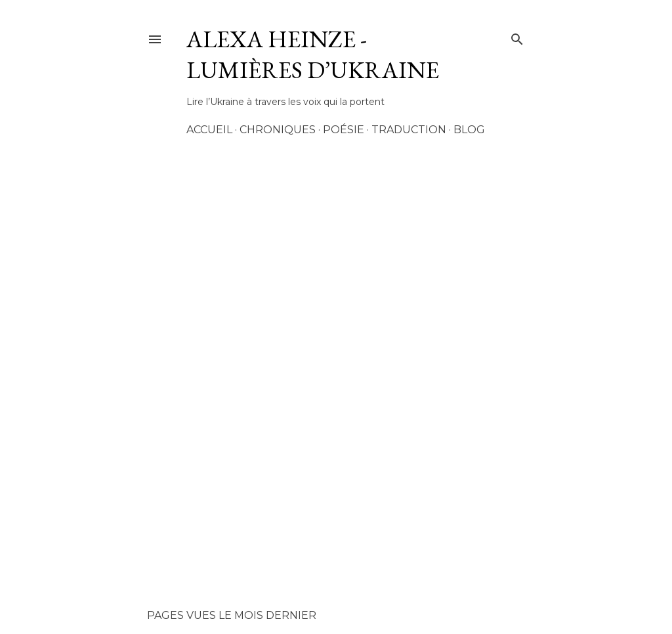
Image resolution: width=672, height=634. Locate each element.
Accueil (209, 130)
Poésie (344, 130)
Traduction (409, 130)
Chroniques (278, 130)
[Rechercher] (517, 37)
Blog (469, 130)
